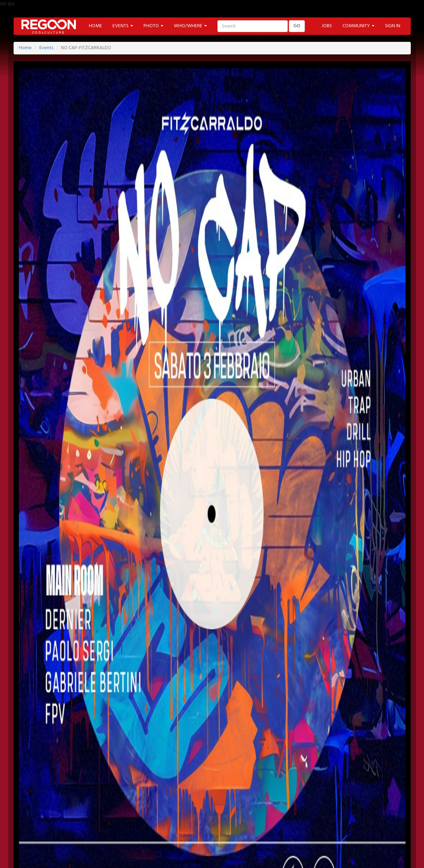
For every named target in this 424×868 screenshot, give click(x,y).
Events (46, 48)
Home (25, 48)
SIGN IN (393, 26)
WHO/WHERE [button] (190, 26)
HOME (95, 26)
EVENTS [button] (123, 26)
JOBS (327, 26)
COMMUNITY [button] (359, 26)
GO (297, 26)
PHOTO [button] (153, 26)
